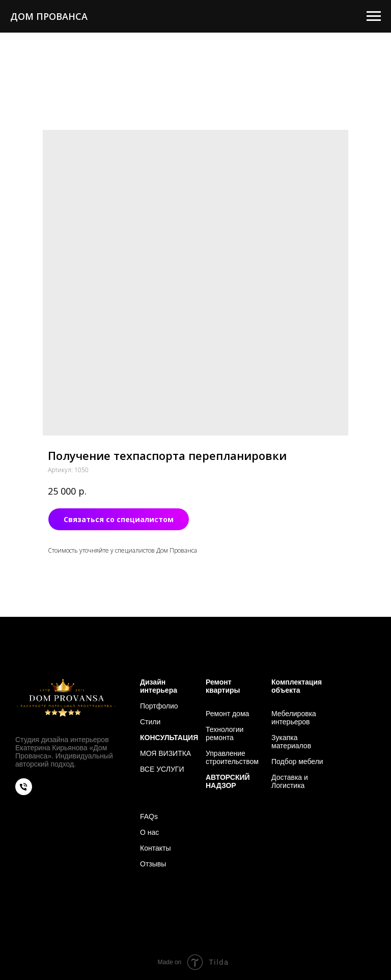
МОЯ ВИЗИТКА (165, 753)
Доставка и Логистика (290, 781)
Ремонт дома (227, 714)
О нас (149, 832)
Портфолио (159, 706)
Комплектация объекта (297, 686)
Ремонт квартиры (223, 686)
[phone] (24, 792)
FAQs (149, 816)
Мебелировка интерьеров (294, 718)
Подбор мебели (297, 761)
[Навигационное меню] (374, 16)
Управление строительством (232, 757)
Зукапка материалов (291, 742)
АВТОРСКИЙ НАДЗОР (228, 781)
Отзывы (153, 864)
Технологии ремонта (225, 733)
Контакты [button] (155, 848)
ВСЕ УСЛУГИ (162, 769)
